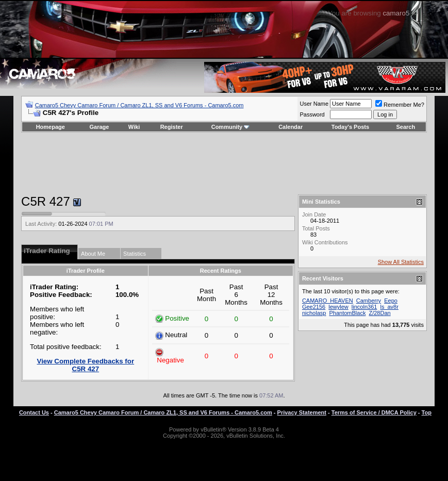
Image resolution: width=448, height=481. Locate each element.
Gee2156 (314, 307)
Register (172, 127)
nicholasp (314, 313)
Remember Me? (400, 105)
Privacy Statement (302, 412)
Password (312, 114)
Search (406, 127)
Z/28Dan (379, 313)
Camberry (369, 301)
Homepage (51, 127)
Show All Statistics (401, 262)
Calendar (291, 127)
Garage (99, 127)
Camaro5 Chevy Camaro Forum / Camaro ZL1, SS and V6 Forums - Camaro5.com (139, 105)
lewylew (338, 307)
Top (427, 412)
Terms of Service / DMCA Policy (374, 412)
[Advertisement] (224, 163)
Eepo (391, 301)
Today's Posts (350, 127)
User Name (314, 104)
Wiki (134, 127)
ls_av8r (389, 307)
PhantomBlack (347, 313)
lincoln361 (364, 307)
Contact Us (34, 412)
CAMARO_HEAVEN (328, 301)
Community (231, 127)
